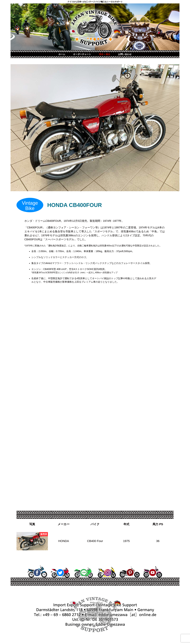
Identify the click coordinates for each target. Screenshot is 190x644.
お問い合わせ (125, 54)
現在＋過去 (105, 54)
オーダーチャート (82, 54)
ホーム (62, 54)
